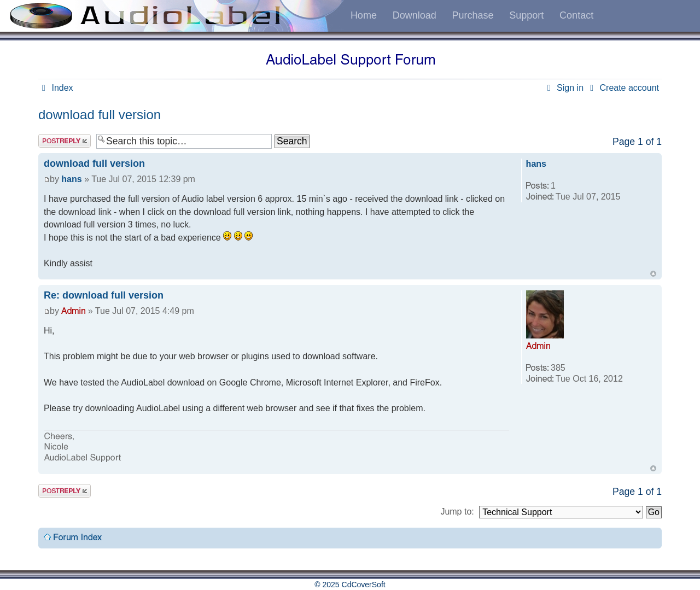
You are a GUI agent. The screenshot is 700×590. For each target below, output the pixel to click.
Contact (576, 15)
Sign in (564, 88)
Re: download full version (104, 295)
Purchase (472, 15)
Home (364, 15)
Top (653, 274)
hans (71, 179)
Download (415, 15)
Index (56, 88)
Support (526, 15)
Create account (623, 88)
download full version (100, 115)
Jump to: (457, 512)
